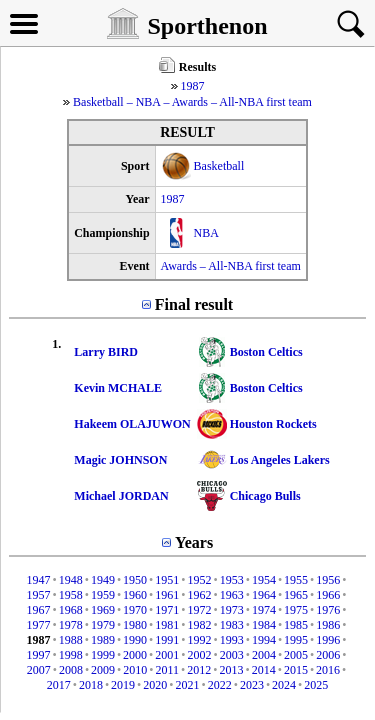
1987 (193, 86)
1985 (296, 625)
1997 (38, 655)
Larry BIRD (106, 352)
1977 (38, 625)
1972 (200, 610)
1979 (103, 625)
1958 (71, 595)
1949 (103, 580)
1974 (264, 610)
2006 (328, 655)
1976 (328, 610)
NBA (206, 233)
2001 (167, 655)
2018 (91, 685)
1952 (200, 580)
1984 (264, 625)
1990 (135, 640)
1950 (135, 580)
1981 (167, 625)
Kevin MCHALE (118, 388)
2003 (232, 655)
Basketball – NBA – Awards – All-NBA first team (192, 102)
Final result (194, 304)
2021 (188, 685)
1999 (103, 655)
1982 (200, 625)
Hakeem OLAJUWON (132, 424)
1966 (328, 595)
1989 (103, 640)
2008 (71, 670)
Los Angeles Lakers (280, 460)
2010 (135, 670)
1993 (232, 640)
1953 (232, 580)
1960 (135, 595)
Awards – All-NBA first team (231, 266)
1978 (71, 625)
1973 (232, 610)
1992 (200, 640)
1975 (296, 610)
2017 (59, 685)
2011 (168, 670)
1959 (103, 595)
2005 (296, 655)
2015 (296, 670)
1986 (328, 625)
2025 (316, 685)
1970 (135, 610)
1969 (103, 610)
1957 (38, 595)
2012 (199, 670)
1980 (135, 625)
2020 (155, 685)
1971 (167, 610)
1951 (167, 580)
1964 (264, 595)
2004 (264, 655)
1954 (264, 580)
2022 (220, 685)
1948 (71, 580)
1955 (296, 580)
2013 (231, 670)
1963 (232, 595)
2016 (328, 670)
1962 (200, 595)
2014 (264, 670)
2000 (135, 655)
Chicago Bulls (265, 496)
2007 (39, 670)
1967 (38, 610)
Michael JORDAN (121, 496)
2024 (284, 685)
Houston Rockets (273, 424)
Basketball (219, 166)
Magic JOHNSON (120, 460)
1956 (328, 580)
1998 (71, 655)
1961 (167, 595)
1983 (232, 625)
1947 (38, 580)
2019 (123, 685)
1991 (167, 640)
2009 (103, 670)
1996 (328, 640)
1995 (296, 640)
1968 (71, 610)
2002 (200, 655)
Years (194, 542)
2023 (252, 685)
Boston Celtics (266, 352)
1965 (296, 595)
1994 (264, 640)
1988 (71, 640)
